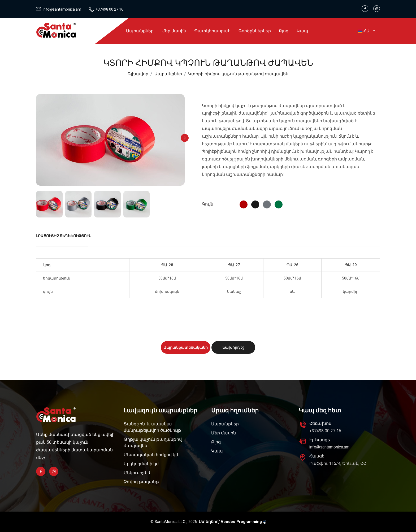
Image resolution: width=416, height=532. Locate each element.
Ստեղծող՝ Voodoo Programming (232, 522)
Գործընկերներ (255, 31)
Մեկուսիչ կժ (137, 473)
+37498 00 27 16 (109, 9)
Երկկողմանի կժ (141, 464)
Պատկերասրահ (212, 31)
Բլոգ (284, 31)
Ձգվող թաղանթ (141, 482)
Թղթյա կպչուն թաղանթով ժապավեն (153, 442)
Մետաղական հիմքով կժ (151, 455)
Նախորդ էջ (233, 347)
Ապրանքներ (140, 31)
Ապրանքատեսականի (186, 347)
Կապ (302, 31)
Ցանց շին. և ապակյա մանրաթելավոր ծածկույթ (152, 427)
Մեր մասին (174, 31)
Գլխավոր (138, 74)
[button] (185, 138)
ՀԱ (367, 31)
